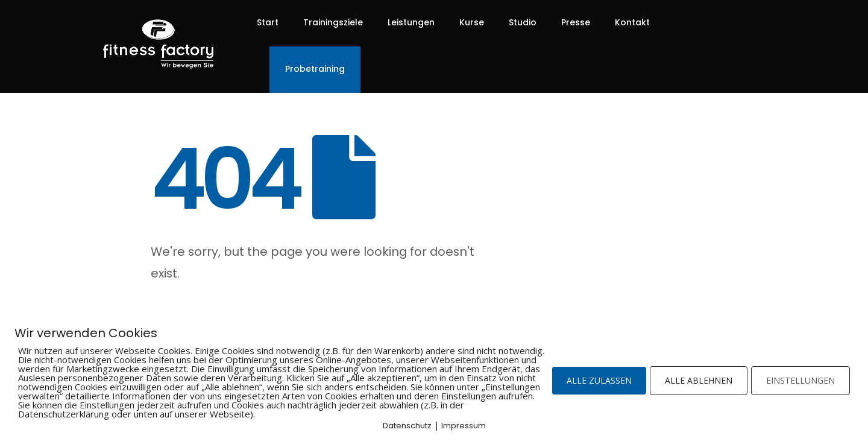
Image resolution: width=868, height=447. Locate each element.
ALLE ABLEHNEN (699, 380)
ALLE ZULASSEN (599, 380)
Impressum (464, 426)
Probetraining (315, 69)
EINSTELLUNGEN (800, 380)
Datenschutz (407, 426)
